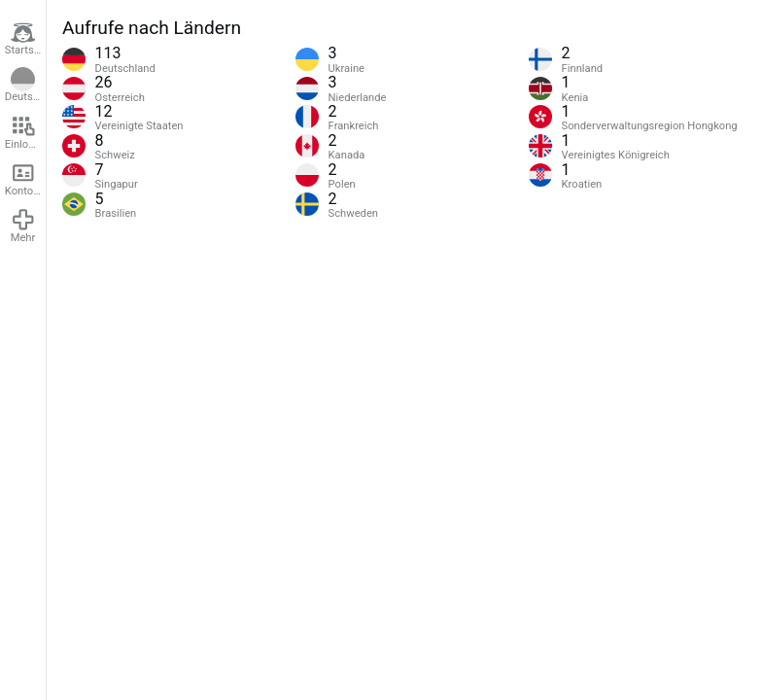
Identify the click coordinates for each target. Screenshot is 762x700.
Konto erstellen (25, 179)
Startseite (25, 39)
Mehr (23, 226)
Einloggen (25, 132)
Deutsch (25, 86)
